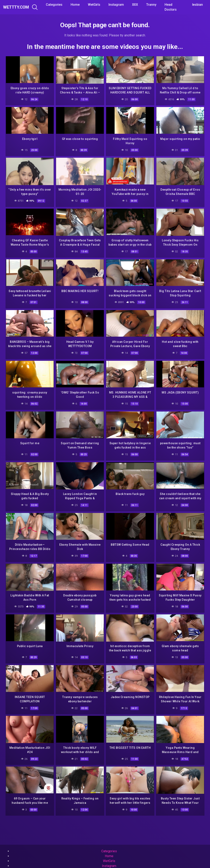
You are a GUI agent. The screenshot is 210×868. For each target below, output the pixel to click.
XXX (145, 5)
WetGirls (104, 5)
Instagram (126, 5)
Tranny (161, 5)
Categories (64, 5)
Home (85, 5)
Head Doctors (181, 7)
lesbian (200, 5)
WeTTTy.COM (21, 7)
